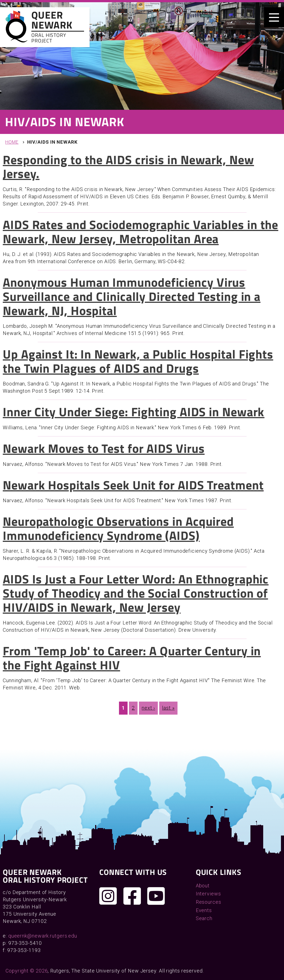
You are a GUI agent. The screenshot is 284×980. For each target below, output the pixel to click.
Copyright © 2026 (27, 971)
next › (148, 708)
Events (204, 910)
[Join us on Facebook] (132, 896)
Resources (209, 902)
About (203, 886)
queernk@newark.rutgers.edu (43, 936)
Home (12, 142)
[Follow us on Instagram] (108, 896)
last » (168, 708)
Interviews (208, 894)
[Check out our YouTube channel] (156, 896)
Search (204, 918)
